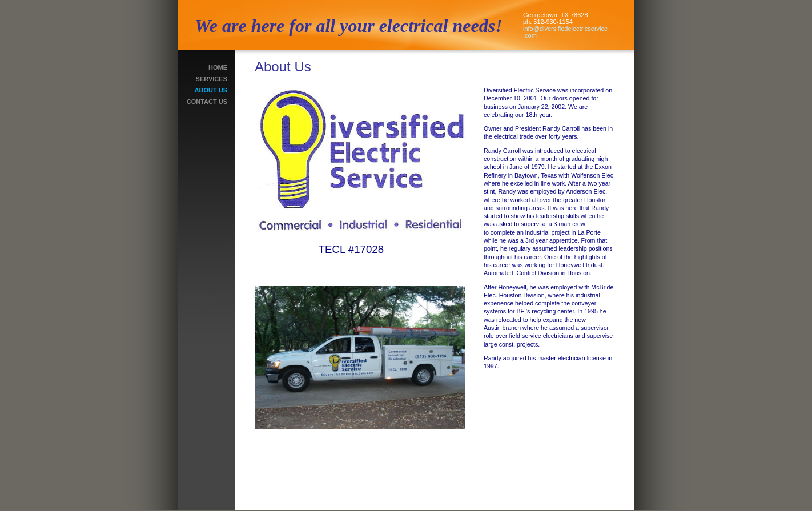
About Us (211, 90)
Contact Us (207, 102)
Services (212, 79)
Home (218, 67)
